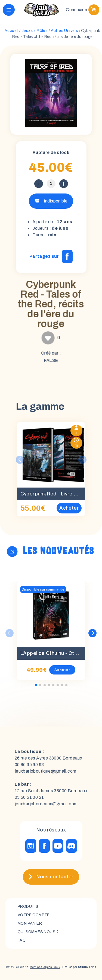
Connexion (76, 10)
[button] (92, 633)
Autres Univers (65, 31)
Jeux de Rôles (35, 31)
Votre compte (34, 915)
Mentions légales (41, 967)
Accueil (12, 31)
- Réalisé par (78, 967)
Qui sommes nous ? (38, 932)
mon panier (30, 923)
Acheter (62, 670)
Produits (28, 907)
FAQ (22, 940)
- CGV (56, 967)
